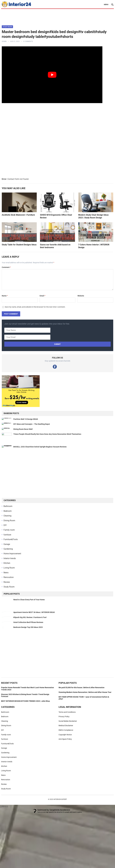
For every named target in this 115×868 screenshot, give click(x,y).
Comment (6, 267)
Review (7, 582)
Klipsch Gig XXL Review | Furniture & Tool (30, 625)
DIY (5, 525)
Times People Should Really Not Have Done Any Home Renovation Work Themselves (47, 434)
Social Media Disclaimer (68, 744)
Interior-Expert (60, 822)
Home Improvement (12, 554)
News (6, 573)
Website (81, 296)
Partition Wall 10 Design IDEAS (26, 419)
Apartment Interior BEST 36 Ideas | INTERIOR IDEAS (34, 612)
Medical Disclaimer (66, 749)
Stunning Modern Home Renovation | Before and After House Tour (85, 715)
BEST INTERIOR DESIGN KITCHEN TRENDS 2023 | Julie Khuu (25, 724)
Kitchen (7, 563)
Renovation (9, 577)
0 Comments (28, 41)
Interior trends (10, 558)
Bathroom (8, 506)
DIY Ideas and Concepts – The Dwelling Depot (32, 424)
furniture (7, 535)
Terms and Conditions (67, 735)
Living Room (9, 568)
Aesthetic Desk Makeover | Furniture (18, 215)
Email (42, 296)
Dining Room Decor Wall (23, 429)
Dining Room (9, 521)
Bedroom (8, 511)
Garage (7, 544)
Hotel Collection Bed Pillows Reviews (28, 638)
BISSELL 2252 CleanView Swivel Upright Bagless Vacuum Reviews (40, 447)
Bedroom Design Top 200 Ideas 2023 (28, 650)
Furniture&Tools (11, 539)
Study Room (7, 27)
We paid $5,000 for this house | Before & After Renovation (81, 711)
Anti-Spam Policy (65, 762)
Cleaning (7, 516)
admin (4, 41)
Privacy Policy (64, 740)
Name (5, 296)
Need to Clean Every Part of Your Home (29, 600)
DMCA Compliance (66, 753)
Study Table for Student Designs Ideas (19, 245)
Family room (9, 530)
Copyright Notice (65, 758)
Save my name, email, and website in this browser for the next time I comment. (35, 307)
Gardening (8, 549)
